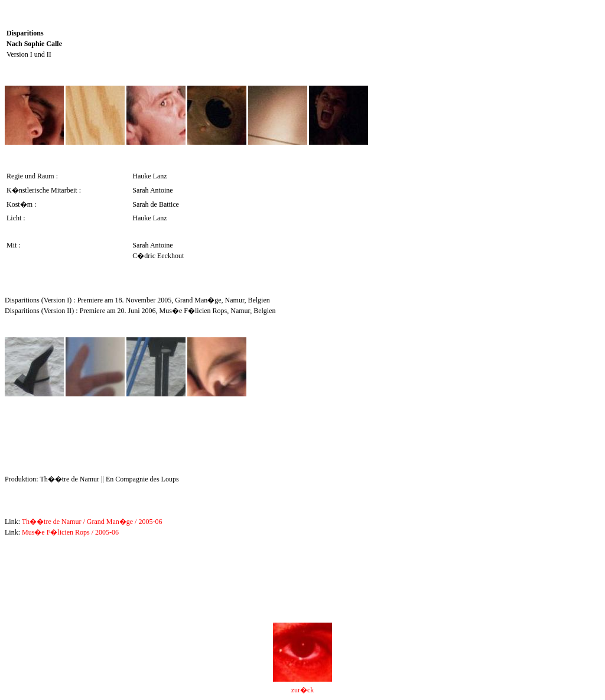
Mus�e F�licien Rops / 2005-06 (70, 532)
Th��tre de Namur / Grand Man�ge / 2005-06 (92, 522)
